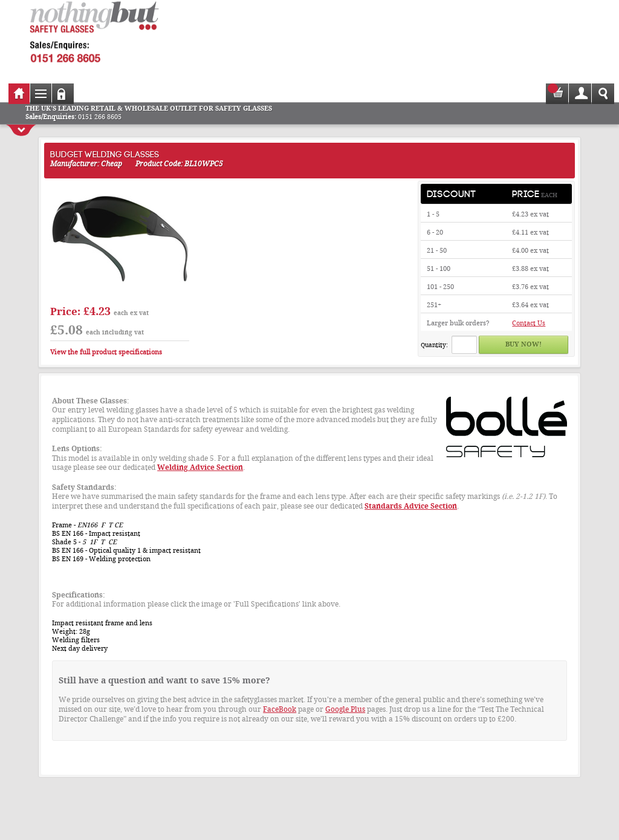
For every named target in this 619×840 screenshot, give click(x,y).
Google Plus (345, 709)
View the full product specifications (106, 352)
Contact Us (529, 323)
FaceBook (280, 709)
